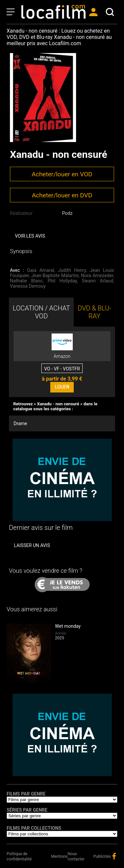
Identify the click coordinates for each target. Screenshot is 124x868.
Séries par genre (27, 810)
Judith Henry (72, 270)
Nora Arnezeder (97, 275)
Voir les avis (30, 236)
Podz (67, 213)
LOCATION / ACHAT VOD (41, 312)
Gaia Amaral (41, 270)
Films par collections (34, 828)
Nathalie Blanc (26, 281)
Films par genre (26, 794)
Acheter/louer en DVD (62, 195)
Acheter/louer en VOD (62, 174)
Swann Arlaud (97, 281)
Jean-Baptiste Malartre (55, 275)
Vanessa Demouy (28, 286)
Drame (20, 423)
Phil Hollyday (62, 281)
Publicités (102, 856)
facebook (114, 856)
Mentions (60, 856)
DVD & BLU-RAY (95, 312)
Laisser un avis (32, 545)
